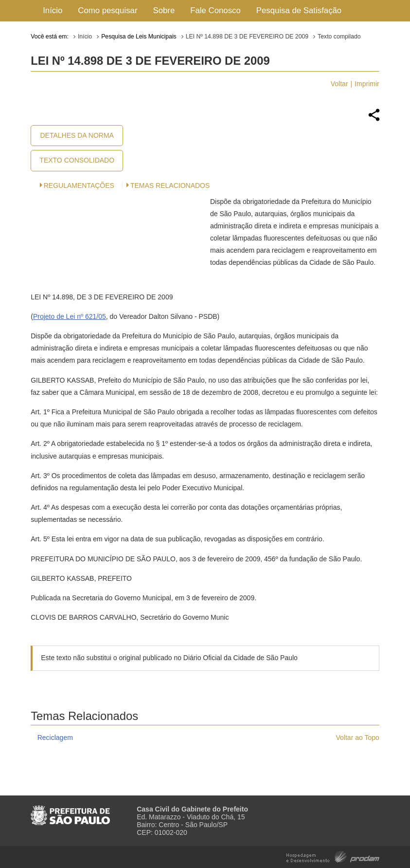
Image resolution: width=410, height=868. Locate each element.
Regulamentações (79, 185)
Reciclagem (55, 738)
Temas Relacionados (170, 185)
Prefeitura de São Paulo (70, 812)
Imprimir (367, 84)
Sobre (164, 10)
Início (53, 10)
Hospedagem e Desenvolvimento (333, 856)
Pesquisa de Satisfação (299, 10)
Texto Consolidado (77, 160)
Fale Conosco (215, 10)
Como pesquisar (107, 10)
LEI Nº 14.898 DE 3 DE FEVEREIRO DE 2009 (247, 37)
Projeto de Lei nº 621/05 (70, 316)
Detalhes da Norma (77, 135)
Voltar (339, 84)
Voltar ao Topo (358, 738)
